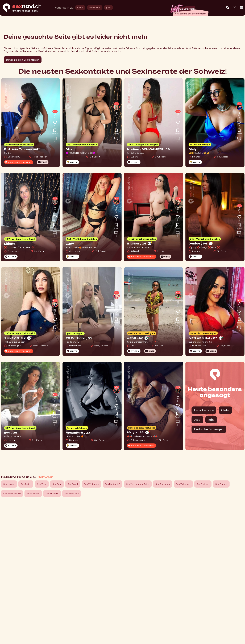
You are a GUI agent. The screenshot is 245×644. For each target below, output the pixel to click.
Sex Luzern (9, 484)
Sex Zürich (26, 484)
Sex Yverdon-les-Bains (138, 484)
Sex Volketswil (183, 484)
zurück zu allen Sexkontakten (23, 60)
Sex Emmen (221, 484)
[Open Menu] (242, 8)
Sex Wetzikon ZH (12, 494)
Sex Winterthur (91, 484)
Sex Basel (73, 484)
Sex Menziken (72, 494)
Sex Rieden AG (113, 484)
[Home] (25, 8)
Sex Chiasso (33, 494)
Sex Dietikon (203, 484)
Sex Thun (42, 484)
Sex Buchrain (52, 494)
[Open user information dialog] (235, 8)
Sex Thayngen (163, 484)
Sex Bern (57, 484)
